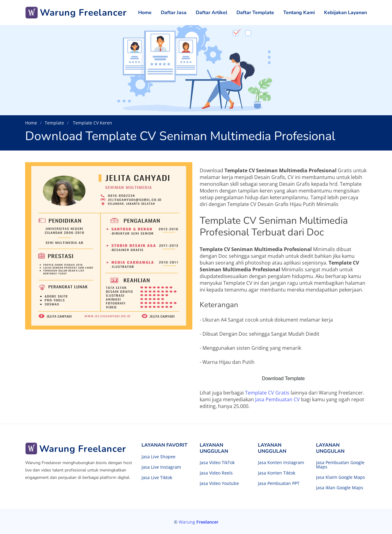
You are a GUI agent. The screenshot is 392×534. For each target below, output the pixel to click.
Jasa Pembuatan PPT (279, 483)
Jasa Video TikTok (217, 463)
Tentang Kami (299, 13)
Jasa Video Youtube (219, 483)
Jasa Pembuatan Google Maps (340, 465)
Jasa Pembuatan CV (277, 399)
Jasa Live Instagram (161, 467)
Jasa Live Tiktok (157, 478)
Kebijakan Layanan (345, 13)
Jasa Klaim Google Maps (341, 477)
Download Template (283, 378)
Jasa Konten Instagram (281, 463)
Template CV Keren (92, 123)
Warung (199, 522)
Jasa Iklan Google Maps (340, 488)
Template (54, 123)
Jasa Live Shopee (158, 457)
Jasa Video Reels (216, 473)
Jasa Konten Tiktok (277, 473)
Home (145, 13)
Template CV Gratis (267, 393)
